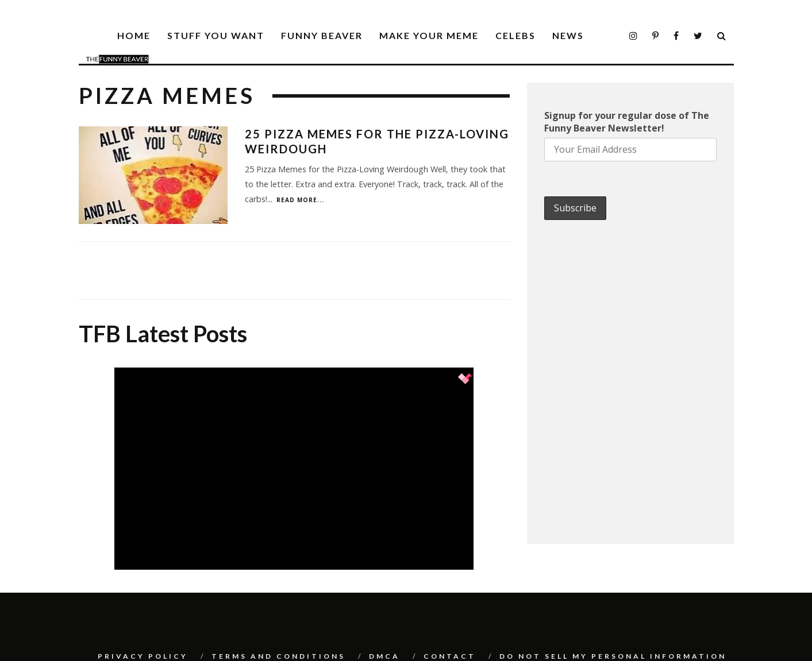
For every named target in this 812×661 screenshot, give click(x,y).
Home (134, 35)
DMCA (384, 656)
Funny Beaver (322, 35)
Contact (450, 656)
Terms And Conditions (278, 656)
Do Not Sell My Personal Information (613, 656)
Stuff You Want (216, 35)
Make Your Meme (429, 35)
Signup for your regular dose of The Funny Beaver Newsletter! (627, 122)
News (568, 35)
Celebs (515, 35)
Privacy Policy (143, 656)
